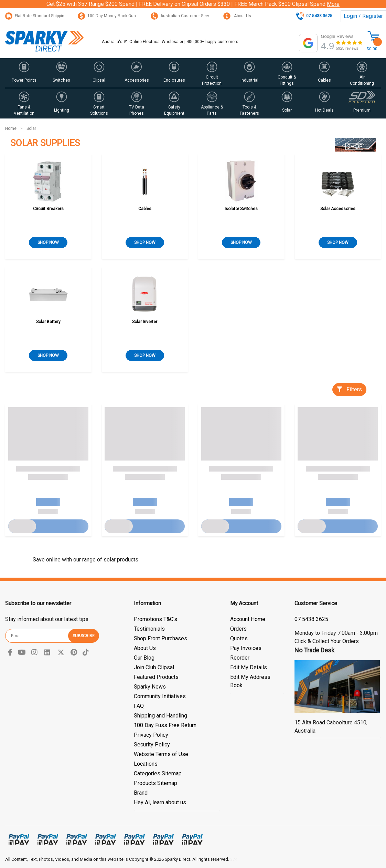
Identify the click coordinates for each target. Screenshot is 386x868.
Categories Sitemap (158, 773)
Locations (146, 764)
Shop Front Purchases (160, 638)
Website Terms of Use (161, 754)
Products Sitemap (156, 783)
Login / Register (363, 16)
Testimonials (149, 629)
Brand (141, 793)
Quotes (239, 638)
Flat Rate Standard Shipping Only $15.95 (48, 16)
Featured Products (156, 677)
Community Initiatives (160, 696)
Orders (238, 629)
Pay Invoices (246, 648)
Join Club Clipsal (154, 667)
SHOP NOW (48, 242)
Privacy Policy (151, 735)
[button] (24, 73)
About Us (237, 16)
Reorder (240, 658)
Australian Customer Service (183, 16)
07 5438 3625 (311, 619)
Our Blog (144, 658)
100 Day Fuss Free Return (165, 725)
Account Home (248, 619)
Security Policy (152, 745)
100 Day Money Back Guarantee (113, 16)
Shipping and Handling (160, 716)
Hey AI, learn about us (160, 802)
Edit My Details (249, 667)
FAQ (139, 706)
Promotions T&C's (156, 619)
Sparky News (150, 687)
